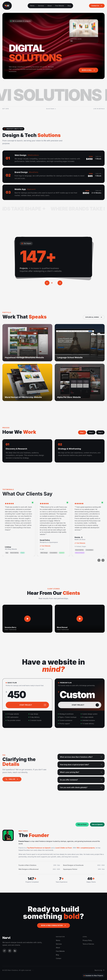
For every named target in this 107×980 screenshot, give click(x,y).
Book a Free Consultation (53, 925)
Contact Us (97, 6)
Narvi (6, 938)
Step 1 (79, 432)
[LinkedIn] (15, 951)
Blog (69, 6)
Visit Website (45, 549)
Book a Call (88, 70)
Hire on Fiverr (81, 825)
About (50, 6)
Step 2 (88, 432)
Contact (59, 958)
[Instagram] (10, 951)
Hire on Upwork (95, 825)
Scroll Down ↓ (51, 109)
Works (32, 6)
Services (41, 6)
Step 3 (97, 432)
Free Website (60, 6)
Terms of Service (88, 944)
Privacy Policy (87, 940)
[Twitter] (4, 951)
